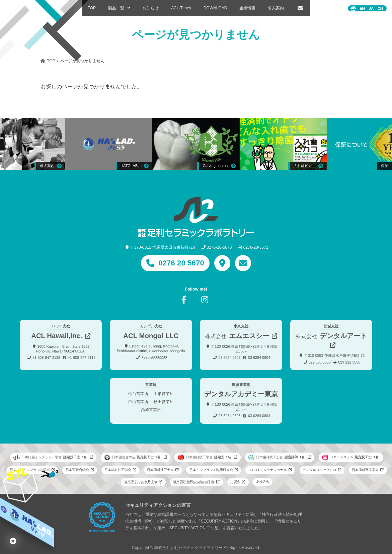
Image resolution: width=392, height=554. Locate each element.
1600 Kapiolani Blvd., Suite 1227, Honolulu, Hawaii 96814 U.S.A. (63, 349)
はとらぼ (13, 541)
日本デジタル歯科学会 (141, 482)
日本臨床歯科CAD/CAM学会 (194, 482)
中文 (380, 9)
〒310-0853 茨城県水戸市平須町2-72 (334, 355)
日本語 (371, 9)
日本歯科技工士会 (277, 457)
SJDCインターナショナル (268, 470)
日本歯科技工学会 (205, 457)
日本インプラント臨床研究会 (211, 470)
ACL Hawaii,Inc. (57, 336)
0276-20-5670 (219, 247)
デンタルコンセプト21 (320, 470)
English (362, 9)
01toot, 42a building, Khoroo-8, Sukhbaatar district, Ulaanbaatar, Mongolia (151, 348)
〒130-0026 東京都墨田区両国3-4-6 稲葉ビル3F (244, 349)
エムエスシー (237, 336)
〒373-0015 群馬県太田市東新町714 (163, 247)
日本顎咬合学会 (133, 457)
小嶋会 (235, 482)
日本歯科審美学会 (365, 470)
